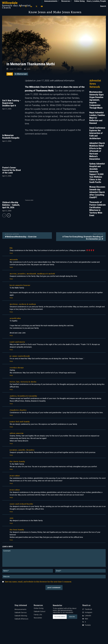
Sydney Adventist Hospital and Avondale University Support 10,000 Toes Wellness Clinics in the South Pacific (97, 176)
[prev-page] (4, 218)
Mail (86, 628)
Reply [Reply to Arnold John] (11, 344)
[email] (60, 625)
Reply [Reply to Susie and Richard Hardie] (11, 520)
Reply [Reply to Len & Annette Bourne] (11, 307)
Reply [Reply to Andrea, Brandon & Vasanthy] (11, 412)
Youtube (88, 634)
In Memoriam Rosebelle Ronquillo (11, 139)
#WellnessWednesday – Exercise (21, 245)
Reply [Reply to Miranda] (11, 276)
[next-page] (9, 218)
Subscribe (72, 625)
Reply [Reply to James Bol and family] (11, 436)
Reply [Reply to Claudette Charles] (11, 424)
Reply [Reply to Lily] (11, 262)
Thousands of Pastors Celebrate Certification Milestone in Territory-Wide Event (97, 212)
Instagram (88, 621)
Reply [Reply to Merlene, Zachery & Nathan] (11, 321)
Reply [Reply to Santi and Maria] (11, 358)
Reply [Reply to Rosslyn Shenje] (11, 384)
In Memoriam (21, 77)
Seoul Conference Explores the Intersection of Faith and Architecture (97, 136)
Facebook (88, 618)
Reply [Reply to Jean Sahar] (11, 492)
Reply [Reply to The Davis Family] (11, 478)
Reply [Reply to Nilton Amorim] (11, 452)
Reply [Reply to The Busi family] (11, 549)
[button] (103, 6)
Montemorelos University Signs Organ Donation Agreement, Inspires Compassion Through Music (97, 103)
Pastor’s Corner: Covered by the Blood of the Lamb (11, 173)
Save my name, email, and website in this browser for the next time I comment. (38, 591)
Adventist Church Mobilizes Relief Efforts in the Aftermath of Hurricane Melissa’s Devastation (97, 154)
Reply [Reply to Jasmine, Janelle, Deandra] (11, 464)
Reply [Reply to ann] (11, 532)
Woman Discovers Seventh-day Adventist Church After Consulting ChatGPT (97, 195)
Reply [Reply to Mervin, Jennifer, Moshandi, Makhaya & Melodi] (11, 288)
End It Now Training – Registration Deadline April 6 (11, 106)
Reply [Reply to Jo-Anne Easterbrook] (11, 370)
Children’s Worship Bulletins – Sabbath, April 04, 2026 (11, 208)
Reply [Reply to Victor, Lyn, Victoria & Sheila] (11, 398)
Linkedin (88, 624)
